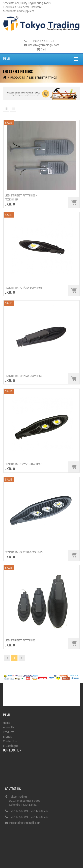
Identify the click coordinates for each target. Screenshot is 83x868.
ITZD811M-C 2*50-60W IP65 (23, 464)
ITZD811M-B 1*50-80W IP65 (23, 376)
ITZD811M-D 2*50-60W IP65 (24, 552)
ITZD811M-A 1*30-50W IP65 (23, 288)
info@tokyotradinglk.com (43, 45)
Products (18, 78)
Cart (43, 49)
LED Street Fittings (43, 78)
